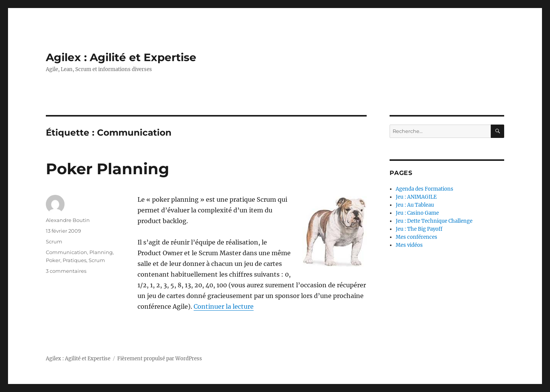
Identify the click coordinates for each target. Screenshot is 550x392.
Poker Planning (108, 169)
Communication (66, 252)
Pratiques (74, 260)
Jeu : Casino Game (417, 213)
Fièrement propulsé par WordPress (160, 359)
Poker (53, 260)
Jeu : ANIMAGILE (416, 197)
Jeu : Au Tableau (415, 205)
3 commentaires (66, 271)
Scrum (54, 241)
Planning (101, 252)
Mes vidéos (409, 245)
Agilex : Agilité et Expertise (121, 57)
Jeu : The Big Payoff (419, 229)
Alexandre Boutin (68, 220)
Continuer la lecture (224, 306)
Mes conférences (417, 237)
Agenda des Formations (425, 189)
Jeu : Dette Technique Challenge (434, 221)
